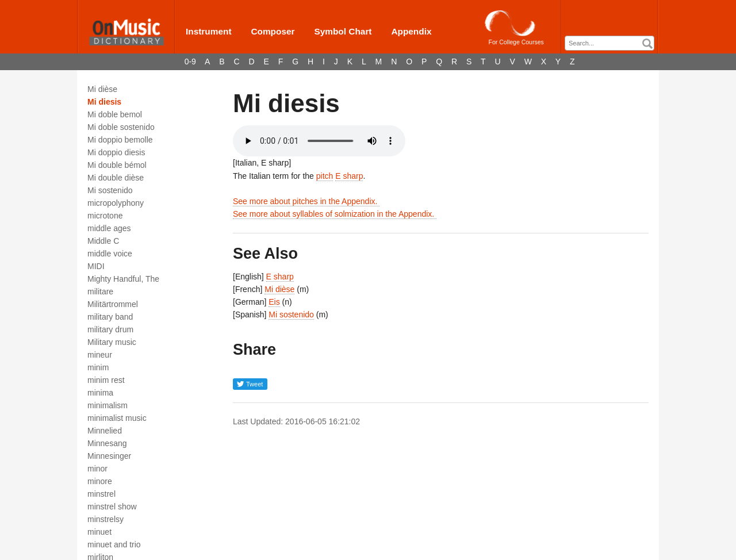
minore (100, 481)
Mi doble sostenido (121, 127)
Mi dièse (102, 89)
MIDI (96, 266)
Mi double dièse (116, 178)
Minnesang (107, 443)
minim (98, 367)
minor (97, 469)
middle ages (109, 228)
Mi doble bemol (115, 114)
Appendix (411, 31)
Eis (274, 302)
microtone (105, 216)
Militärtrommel (113, 304)
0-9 (190, 62)
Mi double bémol (117, 165)
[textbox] (612, 43)
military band (110, 317)
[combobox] (609, 43)
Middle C (103, 241)
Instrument (209, 31)
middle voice (110, 254)
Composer (273, 31)
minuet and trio (114, 544)
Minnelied (105, 431)
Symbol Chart (343, 31)
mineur (100, 355)
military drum (110, 329)
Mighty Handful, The (123, 279)
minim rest (106, 380)
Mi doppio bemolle (120, 140)
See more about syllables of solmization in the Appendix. (335, 214)
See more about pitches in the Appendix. (306, 201)
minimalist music (117, 418)
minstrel (101, 494)
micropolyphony (116, 203)
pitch (325, 176)
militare (100, 291)
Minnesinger (109, 456)
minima (100, 393)
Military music (112, 342)
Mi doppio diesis (116, 152)
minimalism (108, 405)
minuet (99, 532)
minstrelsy (106, 519)
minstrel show (112, 507)
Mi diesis (104, 102)
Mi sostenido (110, 190)
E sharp (349, 176)
